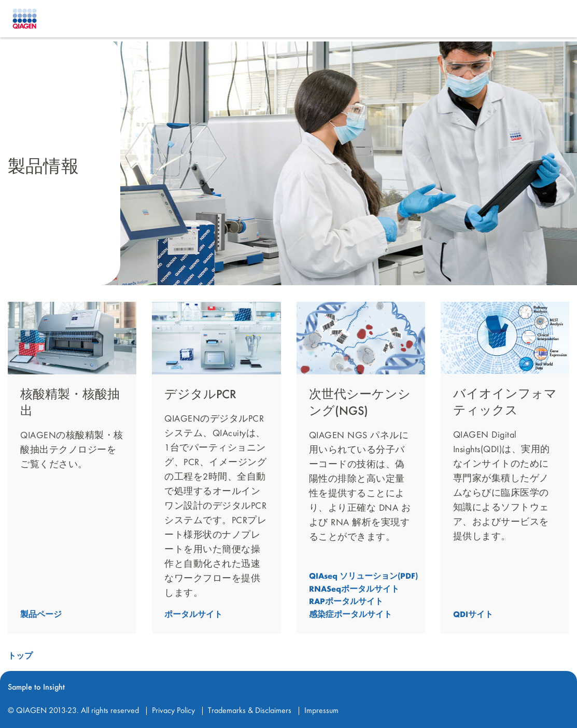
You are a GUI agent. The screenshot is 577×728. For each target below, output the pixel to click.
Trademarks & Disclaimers (250, 711)
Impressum (321, 711)
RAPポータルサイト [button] (346, 602)
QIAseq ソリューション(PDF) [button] (363, 577)
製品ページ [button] (41, 615)
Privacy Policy (173, 711)
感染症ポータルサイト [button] (350, 615)
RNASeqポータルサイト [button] (354, 589)
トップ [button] (20, 656)
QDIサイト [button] (473, 615)
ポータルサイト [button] (193, 615)
